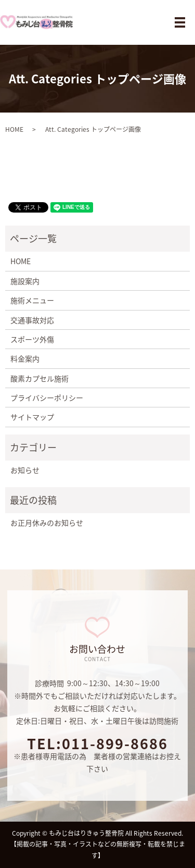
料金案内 (25, 358)
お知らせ (25, 470)
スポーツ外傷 (32, 339)
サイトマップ (32, 417)
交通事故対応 (32, 320)
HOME (14, 129)
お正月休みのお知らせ (47, 523)
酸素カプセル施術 (40, 378)
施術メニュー (32, 300)
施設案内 (25, 281)
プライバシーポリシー (47, 398)
